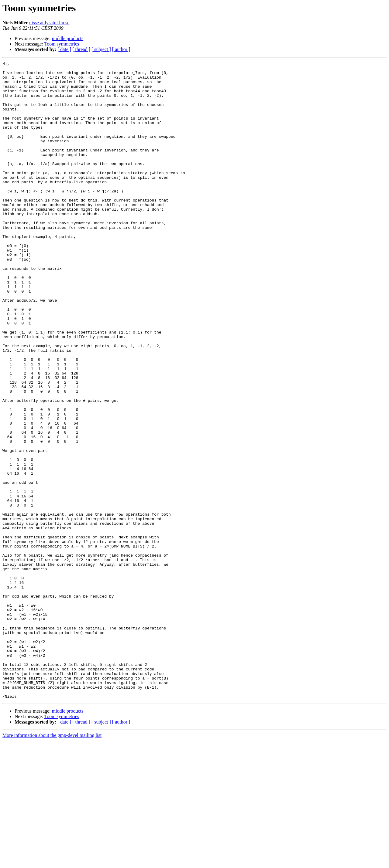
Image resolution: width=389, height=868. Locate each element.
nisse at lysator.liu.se (49, 23)
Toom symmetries (62, 44)
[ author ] (121, 49)
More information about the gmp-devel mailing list (52, 863)
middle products (68, 38)
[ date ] (64, 49)
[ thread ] (81, 49)
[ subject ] (101, 49)
